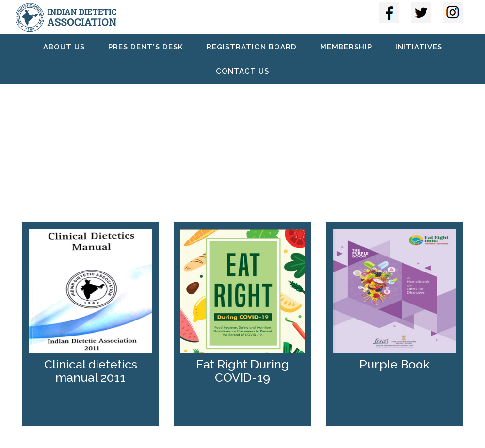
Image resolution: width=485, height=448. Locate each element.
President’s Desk (146, 47)
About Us (64, 47)
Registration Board (252, 47)
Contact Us (242, 71)
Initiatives (419, 47)
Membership (346, 47)
